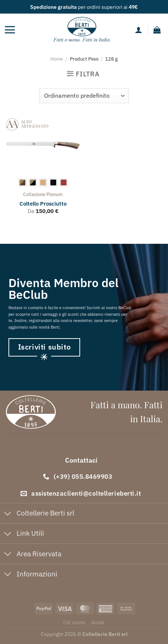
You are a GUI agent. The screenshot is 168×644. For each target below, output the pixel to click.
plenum (54, 194)
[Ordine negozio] (84, 96)
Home (57, 59)
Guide (98, 622)
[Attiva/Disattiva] (8, 514)
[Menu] (10, 30)
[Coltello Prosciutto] (43, 145)
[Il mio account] (139, 30)
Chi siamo (74, 622)
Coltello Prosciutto (43, 204)
